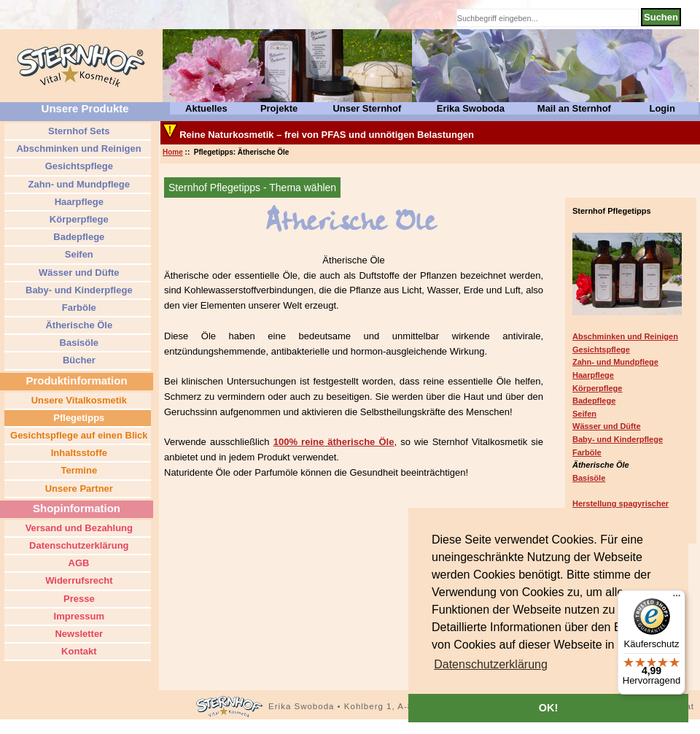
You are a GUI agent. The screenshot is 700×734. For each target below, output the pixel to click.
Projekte (279, 108)
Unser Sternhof (367, 108)
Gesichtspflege (601, 349)
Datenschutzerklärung (77, 545)
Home (173, 152)
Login (662, 108)
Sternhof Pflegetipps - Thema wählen (252, 188)
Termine (78, 470)
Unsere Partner (78, 488)
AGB (77, 563)
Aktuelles (206, 108)
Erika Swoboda (471, 108)
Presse (77, 599)
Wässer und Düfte (607, 426)
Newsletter (78, 634)
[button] (491, 665)
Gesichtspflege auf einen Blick (77, 435)
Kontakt (78, 651)
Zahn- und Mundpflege (615, 362)
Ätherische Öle (78, 325)
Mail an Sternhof (574, 108)
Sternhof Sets (77, 131)
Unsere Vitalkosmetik (78, 400)
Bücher (77, 360)
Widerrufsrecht (78, 580)
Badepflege (594, 401)
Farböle (587, 452)
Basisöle (589, 478)
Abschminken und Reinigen (625, 336)
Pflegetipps (78, 418)
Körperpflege (597, 388)
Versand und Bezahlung (78, 528)
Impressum (78, 616)
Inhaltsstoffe (78, 453)
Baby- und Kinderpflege (618, 439)
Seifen (584, 414)
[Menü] (677, 599)
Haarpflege (593, 375)
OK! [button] (548, 708)
